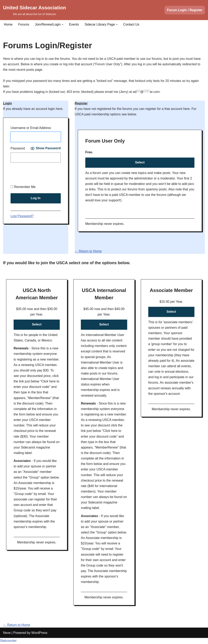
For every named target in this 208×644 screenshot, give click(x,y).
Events (74, 24)
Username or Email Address (31, 128)
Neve (7, 639)
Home (8, 24)
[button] (63, 25)
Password (18, 149)
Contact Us (131, 24)
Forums (24, 24)
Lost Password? (22, 216)
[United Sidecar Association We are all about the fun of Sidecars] (35, 10)
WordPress (39, 639)
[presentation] (41, 174)
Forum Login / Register (185, 10)
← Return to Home (88, 251)
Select (140, 163)
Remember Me (23, 187)
